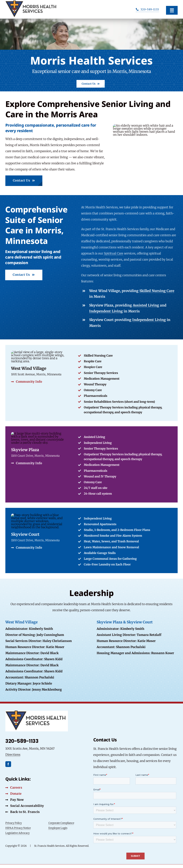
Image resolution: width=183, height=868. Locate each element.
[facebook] (8, 764)
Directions (13, 755)
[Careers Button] (14, 788)
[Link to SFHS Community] (91, 541)
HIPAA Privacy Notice (18, 828)
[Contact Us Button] (91, 84)
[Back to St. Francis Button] (23, 812)
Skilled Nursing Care (157, 291)
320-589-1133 (22, 741)
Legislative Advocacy (18, 833)
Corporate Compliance (61, 823)
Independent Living (106, 311)
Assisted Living (146, 305)
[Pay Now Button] (15, 800)
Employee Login (58, 828)
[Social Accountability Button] (25, 806)
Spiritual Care (114, 253)
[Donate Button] (13, 794)
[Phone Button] (147, 10)
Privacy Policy (14, 823)
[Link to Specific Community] (91, 464)
